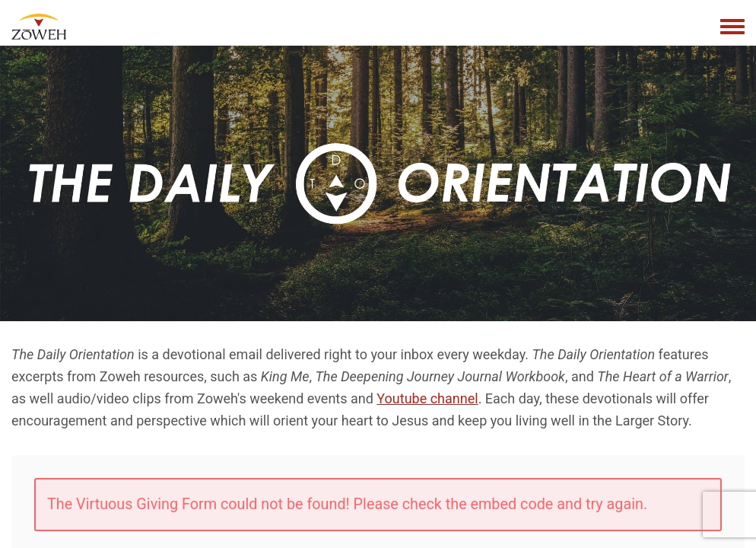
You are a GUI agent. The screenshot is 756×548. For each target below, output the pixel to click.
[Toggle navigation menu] (732, 27)
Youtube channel (427, 398)
